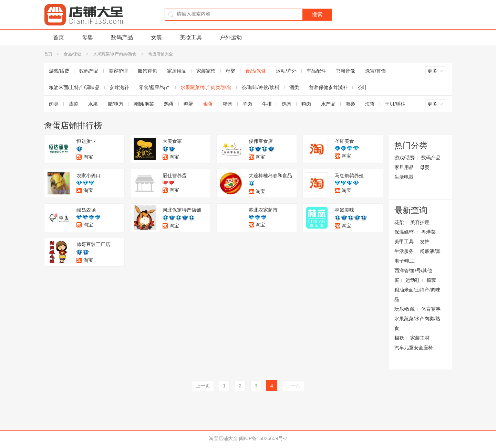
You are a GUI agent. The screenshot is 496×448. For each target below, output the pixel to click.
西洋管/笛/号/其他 (413, 270)
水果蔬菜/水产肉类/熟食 (115, 54)
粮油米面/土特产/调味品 (74, 87)
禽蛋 (208, 104)
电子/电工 (405, 261)
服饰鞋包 (147, 71)
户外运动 (231, 37)
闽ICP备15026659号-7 (263, 438)
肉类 (54, 104)
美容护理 (118, 71)
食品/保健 (73, 54)
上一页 (203, 386)
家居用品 (177, 71)
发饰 (425, 242)
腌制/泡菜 (144, 104)
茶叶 (362, 87)
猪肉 (228, 104)
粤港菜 (428, 232)
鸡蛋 (169, 104)
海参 (350, 104)
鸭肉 (306, 104)
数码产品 (122, 37)
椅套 (431, 280)
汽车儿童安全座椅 (414, 348)
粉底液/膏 (430, 251)
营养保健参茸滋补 (328, 87)
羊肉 (247, 104)
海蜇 (370, 104)
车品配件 (316, 71)
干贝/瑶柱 (395, 104)
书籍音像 (345, 71)
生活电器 (404, 177)
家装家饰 (206, 71)
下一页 (293, 386)
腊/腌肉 (116, 104)
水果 (93, 104)
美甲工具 (404, 242)
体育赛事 (431, 309)
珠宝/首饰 (375, 71)
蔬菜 (73, 104)
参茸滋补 (119, 87)
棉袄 (399, 338)
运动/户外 (286, 71)
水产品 (328, 104)
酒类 (294, 87)
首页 (59, 37)
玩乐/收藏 (405, 309)
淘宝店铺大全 (223, 438)
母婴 (87, 37)
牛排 (267, 104)
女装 (156, 37)
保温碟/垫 (405, 232)
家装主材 (420, 338)
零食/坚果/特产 (155, 87)
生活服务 (404, 251)
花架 (399, 222)
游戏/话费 (59, 71)
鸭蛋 (188, 104)
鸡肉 (287, 104)
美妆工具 (191, 37)
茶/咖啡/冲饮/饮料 (260, 87)
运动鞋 (413, 280)
